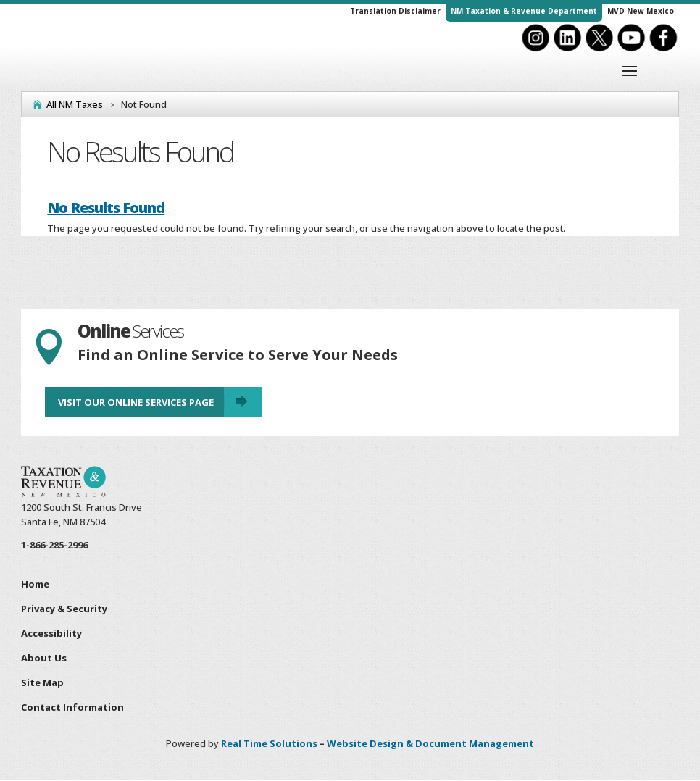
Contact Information (72, 708)
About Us (44, 659)
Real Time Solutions (269, 744)
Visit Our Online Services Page (136, 403)
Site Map (42, 683)
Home (35, 585)
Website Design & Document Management (430, 744)
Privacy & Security (64, 609)
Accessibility (51, 634)
